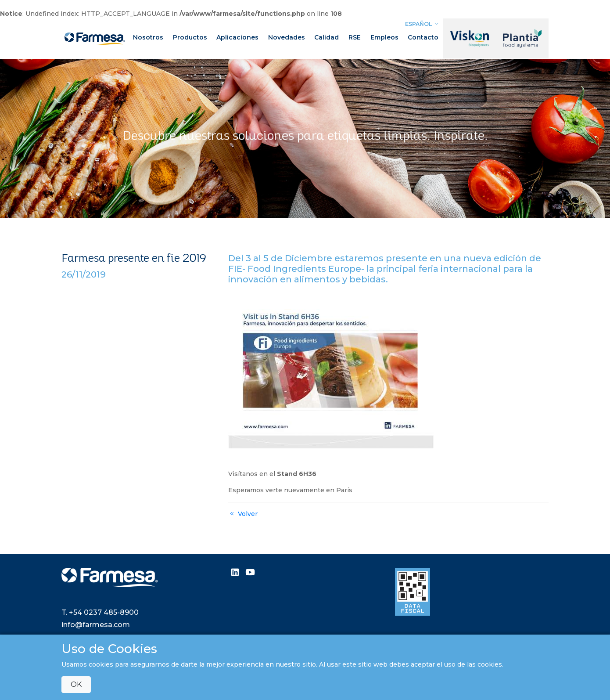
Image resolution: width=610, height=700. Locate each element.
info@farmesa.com (96, 625)
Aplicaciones (237, 37)
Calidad (327, 37)
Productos (190, 37)
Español (423, 24)
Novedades (287, 37)
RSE (355, 37)
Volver (243, 514)
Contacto (423, 37)
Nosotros (148, 37)
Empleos (384, 37)
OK (76, 684)
